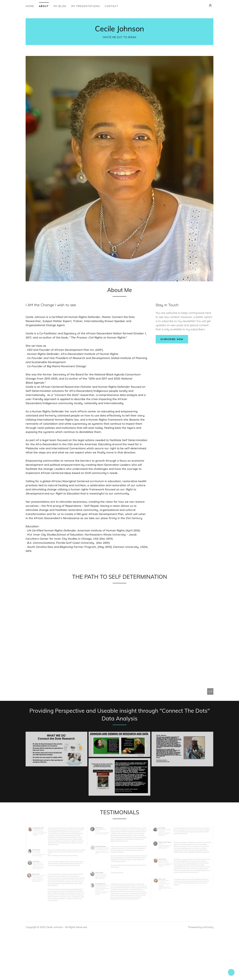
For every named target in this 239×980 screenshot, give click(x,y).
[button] (210, 5)
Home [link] (30, 6)
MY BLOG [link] (60, 6)
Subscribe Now (173, 339)
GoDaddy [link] (208, 952)
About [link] (44, 6)
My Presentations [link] (86, 6)
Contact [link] (111, 6)
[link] (120, 30)
